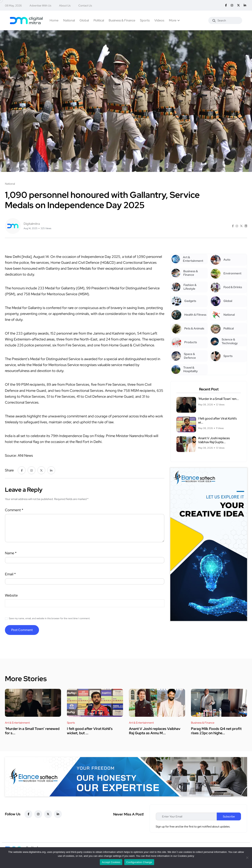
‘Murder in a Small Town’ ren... (218, 399)
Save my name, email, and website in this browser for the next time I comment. (50, 618)
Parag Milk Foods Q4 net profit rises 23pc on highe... (216, 731)
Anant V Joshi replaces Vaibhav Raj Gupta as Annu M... (155, 731)
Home (54, 20)
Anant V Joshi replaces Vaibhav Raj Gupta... (214, 440)
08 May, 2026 (13, 6)
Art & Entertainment (17, 723)
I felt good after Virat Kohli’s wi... (217, 420)
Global (84, 20)
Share (9, 470)
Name (11, 553)
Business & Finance (122, 20)
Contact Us (85, 6)
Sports (145, 20)
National (69, 20)
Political (99, 20)
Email (10, 574)
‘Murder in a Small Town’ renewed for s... (32, 731)
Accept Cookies (111, 862)
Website (11, 595)
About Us (65, 6)
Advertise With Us (40, 6)
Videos (159, 20)
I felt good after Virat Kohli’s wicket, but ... (90, 731)
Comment (14, 510)
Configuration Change (139, 862)
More (173, 20)
